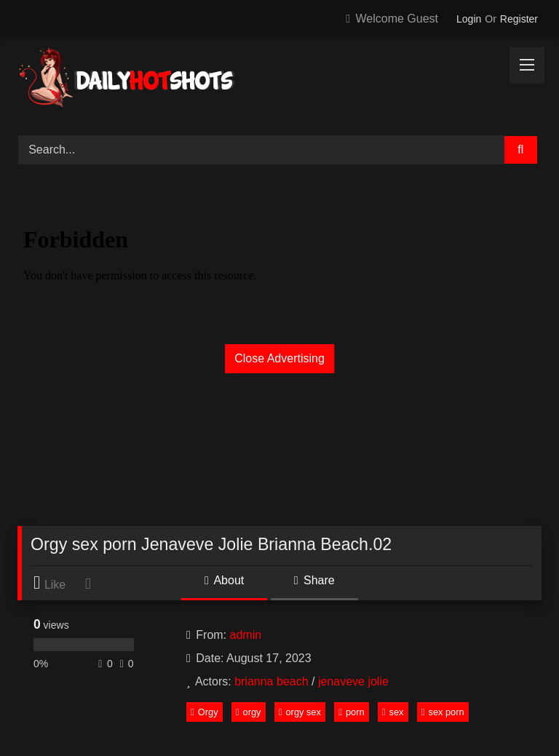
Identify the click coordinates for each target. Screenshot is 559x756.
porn (351, 712)
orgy (249, 712)
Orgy (204, 712)
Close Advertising (279, 358)
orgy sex (300, 712)
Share (314, 580)
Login (469, 19)
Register (519, 19)
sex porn (443, 712)
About (224, 580)
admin (246, 635)
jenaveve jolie (353, 681)
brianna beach (271, 681)
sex (393, 712)
